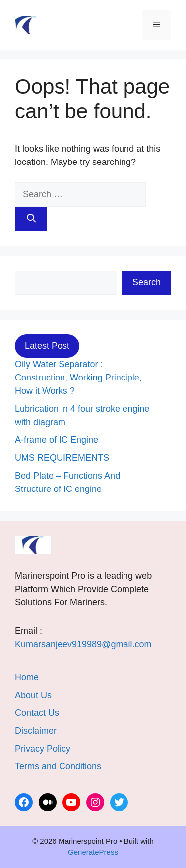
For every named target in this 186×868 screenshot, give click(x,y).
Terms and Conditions (58, 766)
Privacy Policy (43, 749)
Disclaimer (36, 731)
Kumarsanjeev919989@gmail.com (83, 644)
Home (27, 677)
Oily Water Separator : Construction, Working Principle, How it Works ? (78, 378)
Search (147, 282)
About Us (33, 695)
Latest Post (47, 346)
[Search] (31, 219)
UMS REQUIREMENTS (62, 458)
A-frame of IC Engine (57, 440)
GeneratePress (93, 852)
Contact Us (37, 713)
